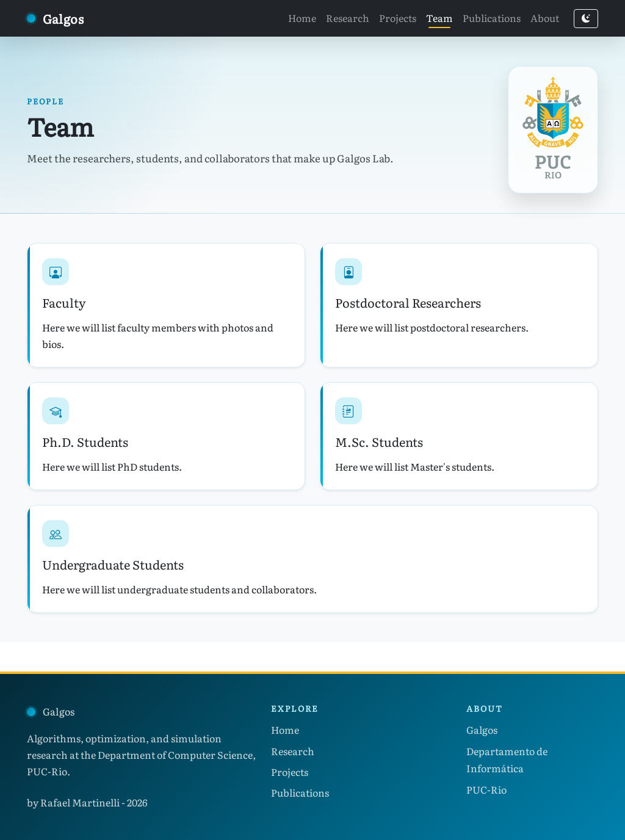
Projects (398, 18)
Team (439, 18)
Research (348, 18)
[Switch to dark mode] (586, 19)
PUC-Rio (486, 789)
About (545, 18)
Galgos (482, 730)
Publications (492, 18)
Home (302, 18)
